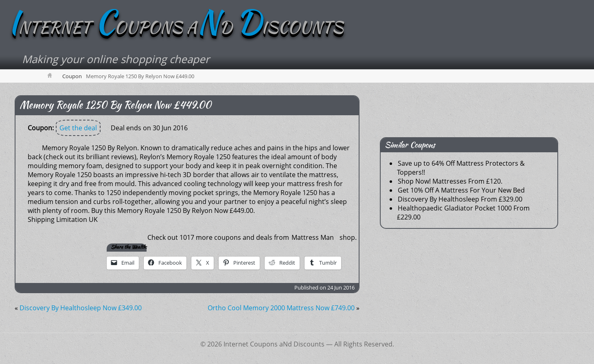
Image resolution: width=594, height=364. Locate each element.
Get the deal (78, 128)
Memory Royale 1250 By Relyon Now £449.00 (115, 105)
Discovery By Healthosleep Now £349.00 (81, 308)
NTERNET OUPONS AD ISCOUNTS (176, 27)
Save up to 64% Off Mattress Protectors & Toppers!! (461, 168)
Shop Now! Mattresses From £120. (450, 181)
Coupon (72, 76)
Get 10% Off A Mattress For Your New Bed (461, 190)
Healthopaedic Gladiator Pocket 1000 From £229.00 (463, 213)
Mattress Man (313, 237)
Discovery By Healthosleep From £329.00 (460, 199)
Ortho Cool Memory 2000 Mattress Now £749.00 (281, 308)
